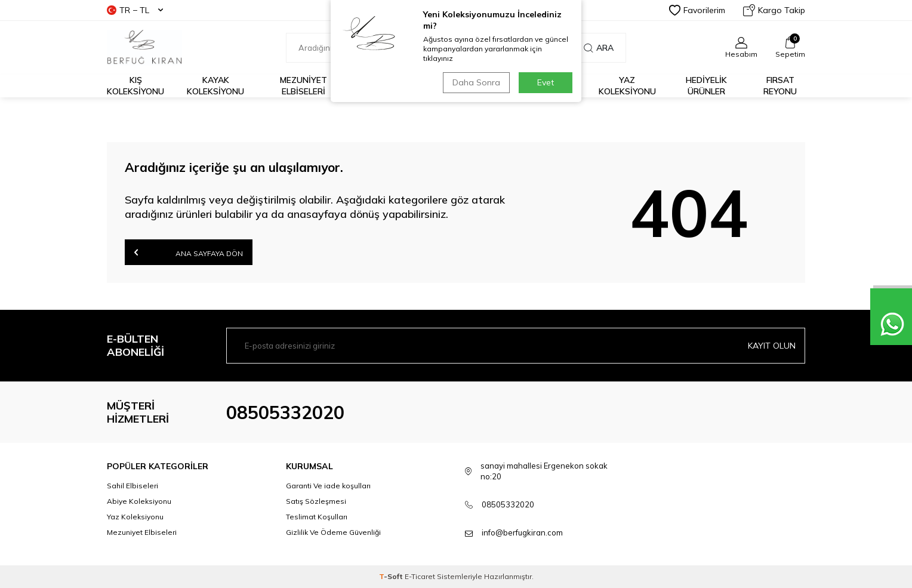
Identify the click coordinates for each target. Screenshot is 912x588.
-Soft (392, 576)
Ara (599, 48)
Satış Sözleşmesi (316, 501)
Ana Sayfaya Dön (189, 252)
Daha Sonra (476, 82)
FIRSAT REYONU (780, 86)
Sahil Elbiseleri (133, 486)
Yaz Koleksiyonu (627, 86)
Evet (546, 82)
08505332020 (285, 412)
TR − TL (135, 10)
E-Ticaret (420, 576)
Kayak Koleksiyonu (215, 86)
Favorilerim (697, 10)
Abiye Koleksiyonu (139, 501)
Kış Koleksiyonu (135, 86)
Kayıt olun (772, 346)
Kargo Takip (774, 10)
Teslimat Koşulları (317, 517)
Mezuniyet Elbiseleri (304, 86)
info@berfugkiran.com (522, 532)
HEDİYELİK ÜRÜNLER (706, 86)
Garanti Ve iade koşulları (328, 486)
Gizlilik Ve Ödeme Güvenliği (333, 532)
